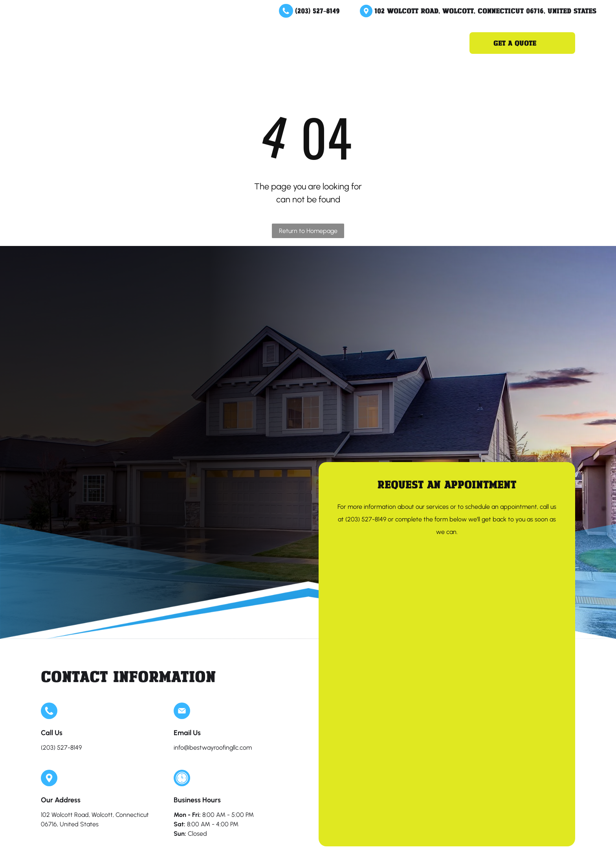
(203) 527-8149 (317, 11)
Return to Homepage (308, 231)
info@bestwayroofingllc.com (213, 748)
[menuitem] (210, 43)
